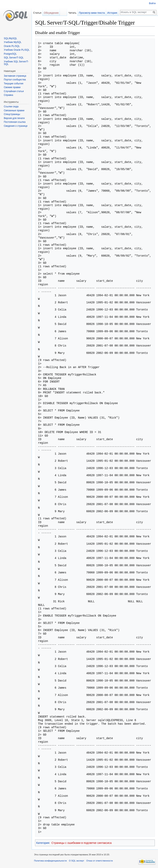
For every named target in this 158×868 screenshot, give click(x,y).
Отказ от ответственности (100, 861)
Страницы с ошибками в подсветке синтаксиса (82, 843)
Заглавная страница (15, 76)
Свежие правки (12, 87)
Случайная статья (14, 91)
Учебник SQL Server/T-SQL (16, 63)
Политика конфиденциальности (50, 861)
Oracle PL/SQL (12, 46)
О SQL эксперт (77, 861)
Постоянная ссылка (15, 122)
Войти (152, 3)
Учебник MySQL (13, 42)
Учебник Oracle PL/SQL (17, 50)
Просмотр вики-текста (92, 13)
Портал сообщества (15, 80)
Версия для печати (14, 118)
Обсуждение (51, 13)
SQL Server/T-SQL (14, 58)
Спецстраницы (12, 114)
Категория (43, 843)
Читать (72, 13)
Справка (8, 95)
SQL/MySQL (10, 38)
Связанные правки (14, 110)
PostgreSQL (10, 54)
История (112, 13)
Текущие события (13, 84)
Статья (37, 13)
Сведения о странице (16, 126)
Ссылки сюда (11, 107)
